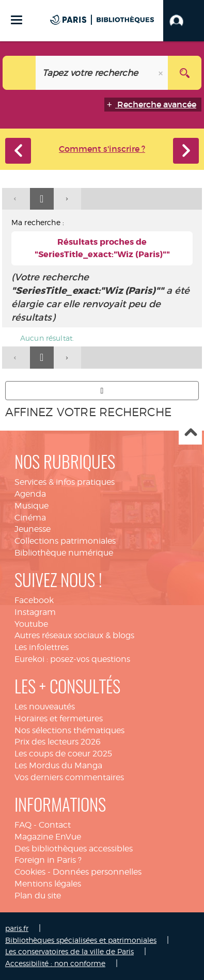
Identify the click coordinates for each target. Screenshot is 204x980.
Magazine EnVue (48, 837)
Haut (190, 433)
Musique (32, 506)
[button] (184, 21)
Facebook (34, 600)
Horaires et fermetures (59, 718)
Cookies (30, 872)
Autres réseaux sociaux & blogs (74, 635)
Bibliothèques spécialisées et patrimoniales (81, 940)
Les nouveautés (45, 707)
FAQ (23, 825)
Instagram (35, 612)
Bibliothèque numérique (64, 553)
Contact (55, 825)
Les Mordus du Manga (58, 765)
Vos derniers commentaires (69, 777)
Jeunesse (33, 529)
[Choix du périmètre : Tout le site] (19, 73)
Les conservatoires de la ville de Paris (69, 951)
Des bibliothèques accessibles (74, 849)
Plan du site (38, 896)
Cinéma (30, 518)
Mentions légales (48, 884)
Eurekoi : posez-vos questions (72, 659)
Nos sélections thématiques (69, 730)
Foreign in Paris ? (48, 860)
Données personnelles (97, 872)
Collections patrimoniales (65, 541)
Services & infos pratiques (65, 482)
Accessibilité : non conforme (55, 963)
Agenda (30, 494)
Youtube (31, 624)
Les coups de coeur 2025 (63, 754)
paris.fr (17, 928)
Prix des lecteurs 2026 (58, 742)
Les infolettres (42, 647)
